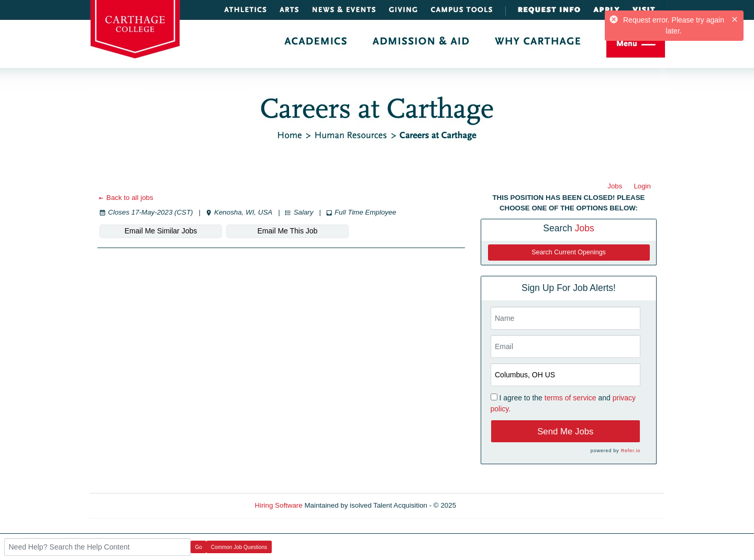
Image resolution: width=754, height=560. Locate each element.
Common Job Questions (239, 547)
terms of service (570, 398)
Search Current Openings (569, 252)
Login (642, 186)
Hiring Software (279, 505)
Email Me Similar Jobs (161, 231)
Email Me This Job (288, 231)
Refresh (487, 505)
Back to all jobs (125, 198)
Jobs (615, 186)
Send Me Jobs (565, 432)
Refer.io (631, 451)
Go (199, 547)
